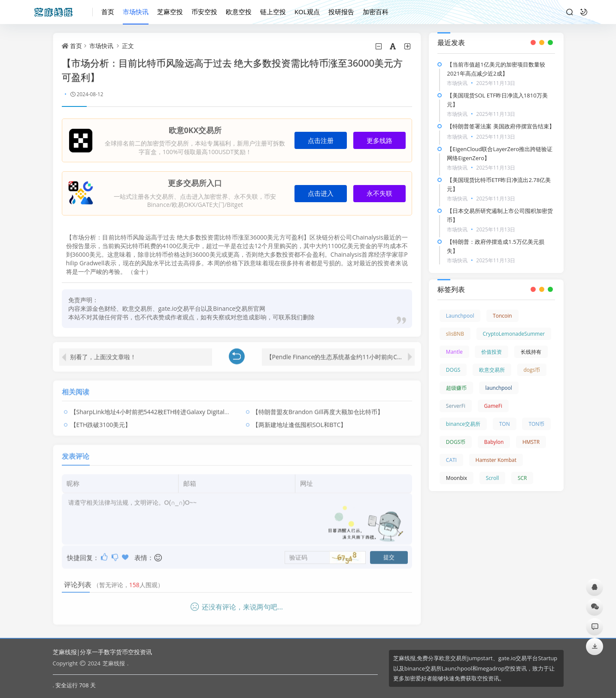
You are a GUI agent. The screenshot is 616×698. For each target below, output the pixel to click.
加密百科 (376, 12)
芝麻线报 (114, 663)
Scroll (493, 478)
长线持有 (531, 352)
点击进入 (321, 193)
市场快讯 (136, 12)
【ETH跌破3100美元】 (101, 421)
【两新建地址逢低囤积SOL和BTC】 (299, 421)
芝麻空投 (170, 12)
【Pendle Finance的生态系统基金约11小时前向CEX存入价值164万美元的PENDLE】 (340, 354)
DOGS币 (456, 442)
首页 (108, 12)
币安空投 (204, 12)
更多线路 (379, 141)
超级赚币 (456, 388)
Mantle (454, 352)
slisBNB (455, 334)
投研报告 (341, 12)
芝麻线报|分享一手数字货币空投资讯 (103, 652)
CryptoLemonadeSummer (514, 334)
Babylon (494, 442)
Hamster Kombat (496, 460)
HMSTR (531, 442)
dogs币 (532, 370)
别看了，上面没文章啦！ (103, 354)
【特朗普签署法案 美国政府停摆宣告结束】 (501, 126)
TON (505, 424)
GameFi (493, 406)
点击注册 (321, 141)
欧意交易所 (492, 370)
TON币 (536, 424)
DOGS (453, 370)
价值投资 (492, 352)
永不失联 (379, 193)
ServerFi (456, 406)
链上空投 (273, 12)
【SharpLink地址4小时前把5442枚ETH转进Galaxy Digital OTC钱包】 (163, 408)
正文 (128, 46)
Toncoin (502, 316)
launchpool (499, 388)
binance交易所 (463, 424)
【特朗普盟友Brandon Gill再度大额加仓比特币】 (318, 408)
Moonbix (457, 478)
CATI (451, 460)
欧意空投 (239, 12)
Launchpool (460, 316)
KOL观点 (307, 12)
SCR (522, 478)
